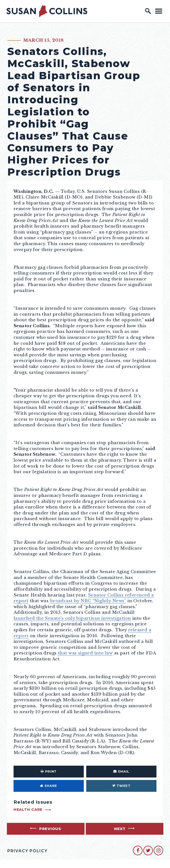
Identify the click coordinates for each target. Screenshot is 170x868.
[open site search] (148, 11)
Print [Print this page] (49, 771)
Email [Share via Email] (121, 771)
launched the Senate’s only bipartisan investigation (72, 618)
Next (120, 829)
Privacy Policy (27, 851)
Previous (50, 829)
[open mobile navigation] (159, 11)
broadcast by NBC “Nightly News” (88, 601)
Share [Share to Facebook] (49, 786)
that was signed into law (85, 653)
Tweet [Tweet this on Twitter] (121, 786)
